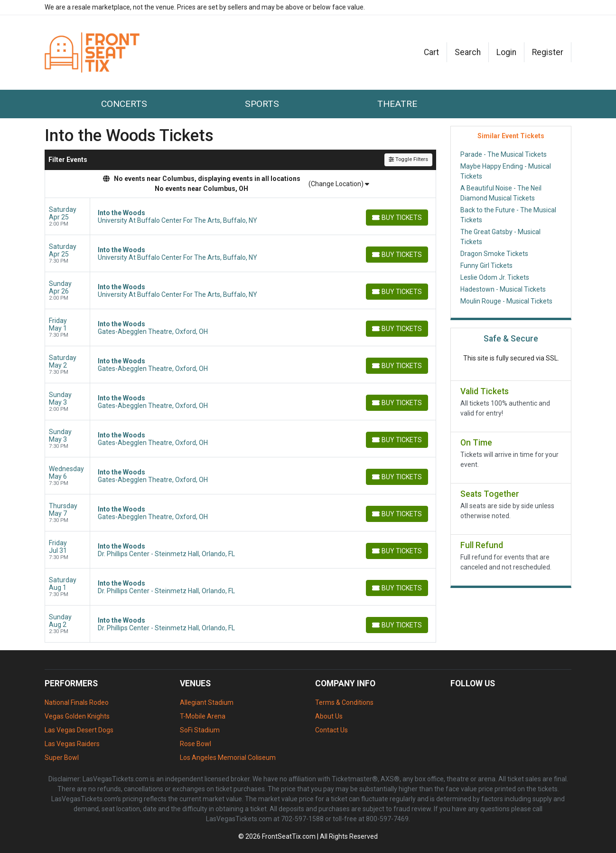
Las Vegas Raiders (72, 744)
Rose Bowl (196, 744)
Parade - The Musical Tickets (504, 154)
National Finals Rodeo (77, 702)
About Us (329, 716)
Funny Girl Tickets (486, 265)
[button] (468, 52)
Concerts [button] (124, 104)
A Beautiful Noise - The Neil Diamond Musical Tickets (501, 193)
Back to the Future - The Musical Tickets (508, 215)
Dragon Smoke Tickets (494, 254)
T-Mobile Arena (203, 716)
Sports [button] (262, 104)
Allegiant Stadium (207, 702)
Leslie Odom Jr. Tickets (495, 277)
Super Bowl (62, 758)
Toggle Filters (408, 159)
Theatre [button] (397, 104)
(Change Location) (339, 184)
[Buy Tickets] (397, 218)
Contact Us (331, 730)
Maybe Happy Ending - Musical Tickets (506, 171)
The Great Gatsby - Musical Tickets (500, 237)
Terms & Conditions (344, 702)
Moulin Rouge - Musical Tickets (506, 301)
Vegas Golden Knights (77, 716)
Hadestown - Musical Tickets (503, 289)
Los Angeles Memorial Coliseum (228, 758)
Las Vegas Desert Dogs (79, 730)
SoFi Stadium (200, 730)
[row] (240, 217)
